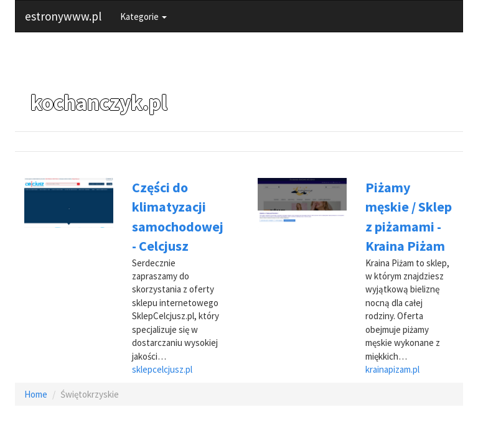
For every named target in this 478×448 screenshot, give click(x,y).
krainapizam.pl (392, 369)
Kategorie (143, 16)
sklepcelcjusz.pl (162, 369)
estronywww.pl (63, 16)
